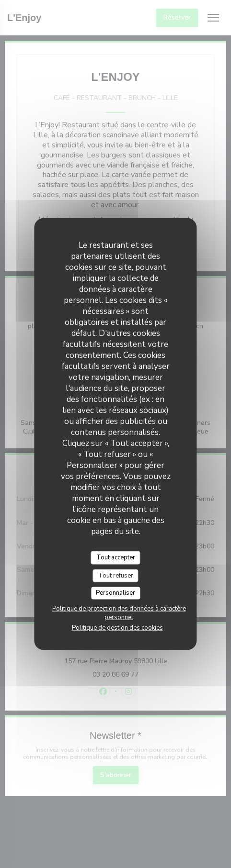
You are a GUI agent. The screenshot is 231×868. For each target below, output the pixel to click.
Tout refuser (116, 575)
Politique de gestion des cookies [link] (117, 627)
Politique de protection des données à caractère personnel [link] (119, 612)
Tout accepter (116, 557)
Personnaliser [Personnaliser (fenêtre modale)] (115, 593)
